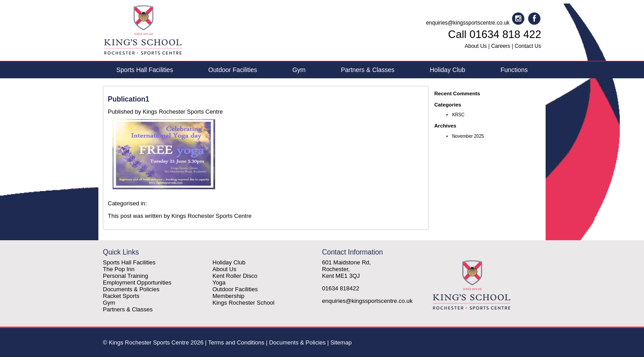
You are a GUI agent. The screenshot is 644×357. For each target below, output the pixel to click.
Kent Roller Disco (235, 276)
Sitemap (341, 342)
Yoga (219, 283)
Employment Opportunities (137, 283)
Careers (501, 46)
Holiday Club (447, 70)
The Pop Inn (119, 269)
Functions (514, 70)
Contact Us (528, 46)
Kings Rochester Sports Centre (183, 112)
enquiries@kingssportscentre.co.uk (468, 23)
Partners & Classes (368, 70)
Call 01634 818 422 (495, 34)
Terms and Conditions (236, 342)
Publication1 (129, 99)
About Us (476, 46)
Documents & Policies (131, 289)
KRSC (458, 115)
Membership (229, 296)
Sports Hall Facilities (145, 70)
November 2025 (468, 136)
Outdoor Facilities (233, 70)
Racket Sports (121, 296)
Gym (299, 70)
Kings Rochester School (244, 303)
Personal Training (125, 276)
